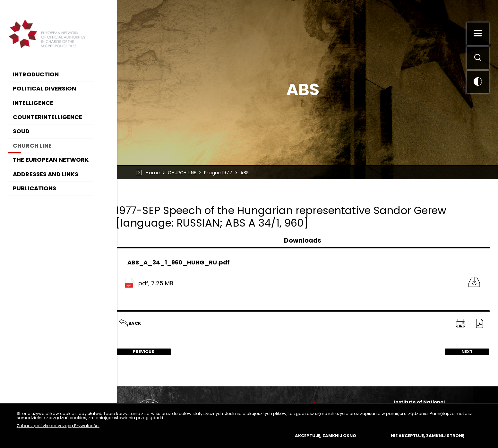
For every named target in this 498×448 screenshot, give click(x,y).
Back (130, 321)
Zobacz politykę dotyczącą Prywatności (58, 426)
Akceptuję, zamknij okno (326, 436)
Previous (137, 352)
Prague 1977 (220, 173)
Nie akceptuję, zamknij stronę (428, 436)
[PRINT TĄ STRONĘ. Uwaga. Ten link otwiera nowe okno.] (460, 324)
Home (155, 173)
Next (459, 352)
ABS (247, 173)
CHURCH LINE (184, 173)
